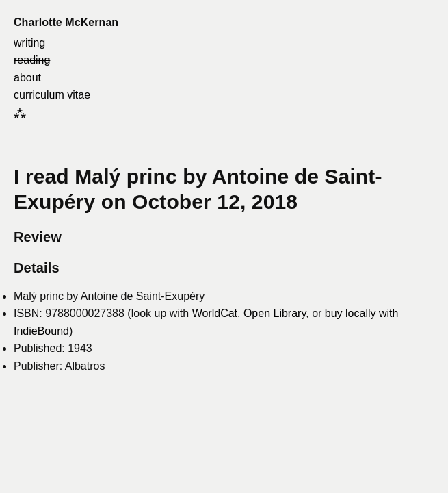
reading (32, 60)
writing (29, 43)
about (27, 78)
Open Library (275, 313)
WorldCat (215, 313)
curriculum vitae (52, 95)
